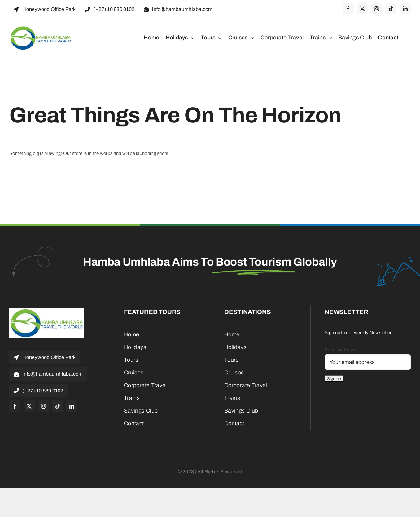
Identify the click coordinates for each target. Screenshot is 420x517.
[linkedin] (405, 9)
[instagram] (377, 9)
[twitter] (362, 9)
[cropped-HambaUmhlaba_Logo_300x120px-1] (40, 28)
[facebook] (348, 9)
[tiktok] (391, 9)
